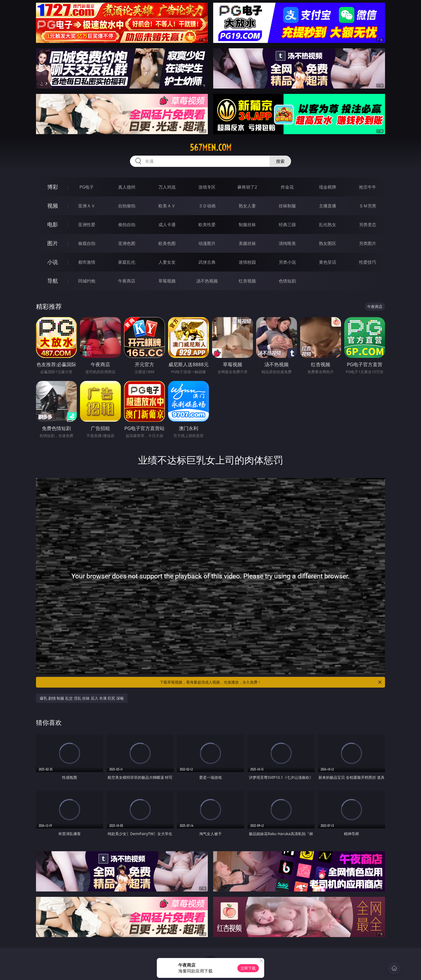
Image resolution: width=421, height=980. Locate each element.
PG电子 (87, 187)
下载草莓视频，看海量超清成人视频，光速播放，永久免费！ (271, 682)
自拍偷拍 (127, 206)
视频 (53, 206)
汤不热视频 (207, 281)
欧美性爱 (207, 225)
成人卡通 (167, 225)
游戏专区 (207, 187)
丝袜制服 (287, 206)
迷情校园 (247, 262)
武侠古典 (207, 262)
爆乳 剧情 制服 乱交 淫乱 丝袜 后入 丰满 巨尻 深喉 (82, 698)
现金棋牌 (328, 187)
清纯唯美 (287, 243)
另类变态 (368, 225)
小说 (53, 262)
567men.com (211, 148)
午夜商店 (127, 281)
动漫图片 (207, 243)
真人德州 (127, 187)
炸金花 (287, 187)
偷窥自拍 (87, 243)
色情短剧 (287, 281)
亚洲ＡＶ (87, 206)
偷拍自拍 (127, 225)
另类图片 (368, 243)
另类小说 (287, 262)
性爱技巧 (368, 262)
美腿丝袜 (247, 243)
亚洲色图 (127, 243)
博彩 (53, 187)
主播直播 (328, 206)
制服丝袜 (247, 225)
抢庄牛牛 (368, 187)
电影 (53, 224)
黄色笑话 (328, 262)
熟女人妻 (247, 206)
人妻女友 (167, 262)
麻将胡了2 (247, 187)
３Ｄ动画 (207, 206)
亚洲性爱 (87, 225)
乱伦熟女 (328, 225)
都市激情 (87, 262)
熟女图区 (328, 243)
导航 (53, 281)
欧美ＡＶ (167, 206)
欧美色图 (167, 243)
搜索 (280, 161)
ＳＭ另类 (368, 206)
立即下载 (248, 968)
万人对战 (167, 187)
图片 (53, 243)
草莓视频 (167, 281)
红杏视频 (247, 281)
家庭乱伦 (127, 262)
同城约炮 (87, 281)
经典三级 (287, 225)
